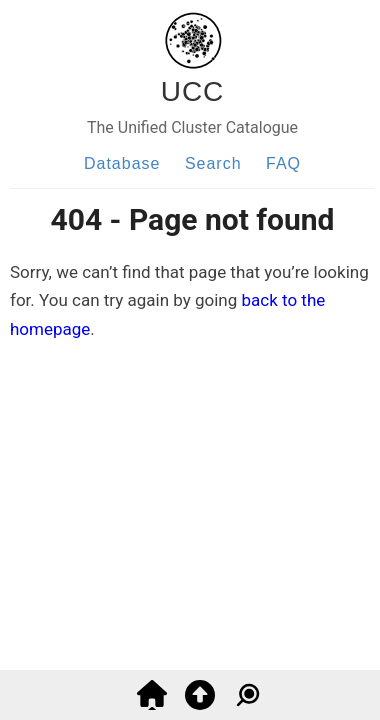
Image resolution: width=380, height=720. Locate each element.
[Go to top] (200, 704)
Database (122, 163)
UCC (193, 91)
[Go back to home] (152, 704)
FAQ (283, 163)
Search (213, 163)
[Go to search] (248, 704)
